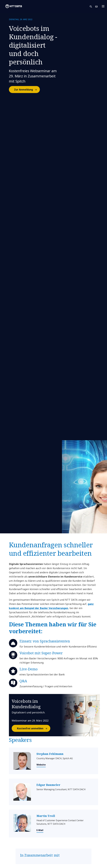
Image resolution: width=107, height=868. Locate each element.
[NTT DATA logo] (11, 6)
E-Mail (40, 830)
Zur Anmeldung (27, 90)
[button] (93, 6)
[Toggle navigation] (104, 6)
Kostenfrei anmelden (33, 728)
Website (41, 765)
